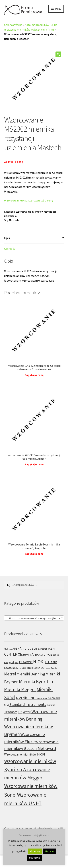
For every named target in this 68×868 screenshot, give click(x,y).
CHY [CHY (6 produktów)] (46, 655)
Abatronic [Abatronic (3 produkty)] (8, 649)
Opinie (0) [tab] (10, 249)
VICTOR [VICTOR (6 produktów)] (27, 712)
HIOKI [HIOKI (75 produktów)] (39, 662)
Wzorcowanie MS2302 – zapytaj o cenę (29, 200)
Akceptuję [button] (35, 851)
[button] (58, 54)
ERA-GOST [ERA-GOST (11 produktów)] (26, 662)
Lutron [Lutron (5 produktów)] (37, 668)
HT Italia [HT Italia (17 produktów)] (51, 662)
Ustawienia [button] (35, 858)
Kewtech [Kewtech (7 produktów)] (9, 668)
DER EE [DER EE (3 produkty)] (56, 655)
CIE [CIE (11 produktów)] (50, 655)
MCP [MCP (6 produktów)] (43, 668)
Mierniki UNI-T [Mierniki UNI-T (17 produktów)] (26, 698)
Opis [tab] (7, 238)
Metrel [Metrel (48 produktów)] (10, 674)
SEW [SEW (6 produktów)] (7, 705)
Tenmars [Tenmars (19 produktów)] (11, 712)
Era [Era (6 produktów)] (17, 662)
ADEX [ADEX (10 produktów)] (16, 648)
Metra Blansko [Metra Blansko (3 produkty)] (51, 668)
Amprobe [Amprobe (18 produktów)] (26, 648)
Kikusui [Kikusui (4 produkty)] (18, 668)
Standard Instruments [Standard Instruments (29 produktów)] (28, 704)
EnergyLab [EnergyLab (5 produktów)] (9, 662)
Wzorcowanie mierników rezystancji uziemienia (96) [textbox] (35, 618)
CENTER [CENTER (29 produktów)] (11, 654)
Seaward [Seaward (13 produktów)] (54, 698)
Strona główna (13, 25)
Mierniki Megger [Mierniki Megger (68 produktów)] (20, 689)
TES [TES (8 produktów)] (20, 712)
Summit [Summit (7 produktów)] (51, 705)
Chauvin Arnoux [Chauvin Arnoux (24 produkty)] (30, 654)
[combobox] (34, 618)
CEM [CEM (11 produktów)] (52, 649)
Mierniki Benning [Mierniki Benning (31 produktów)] (31, 674)
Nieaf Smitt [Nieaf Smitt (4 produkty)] (43, 698)
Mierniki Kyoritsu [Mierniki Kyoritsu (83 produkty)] (36, 681)
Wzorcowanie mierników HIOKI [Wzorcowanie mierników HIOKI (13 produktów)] (25, 754)
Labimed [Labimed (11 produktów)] (27, 668)
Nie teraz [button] (50, 851)
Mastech (14, 220)
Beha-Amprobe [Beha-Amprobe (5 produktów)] (41, 649)
